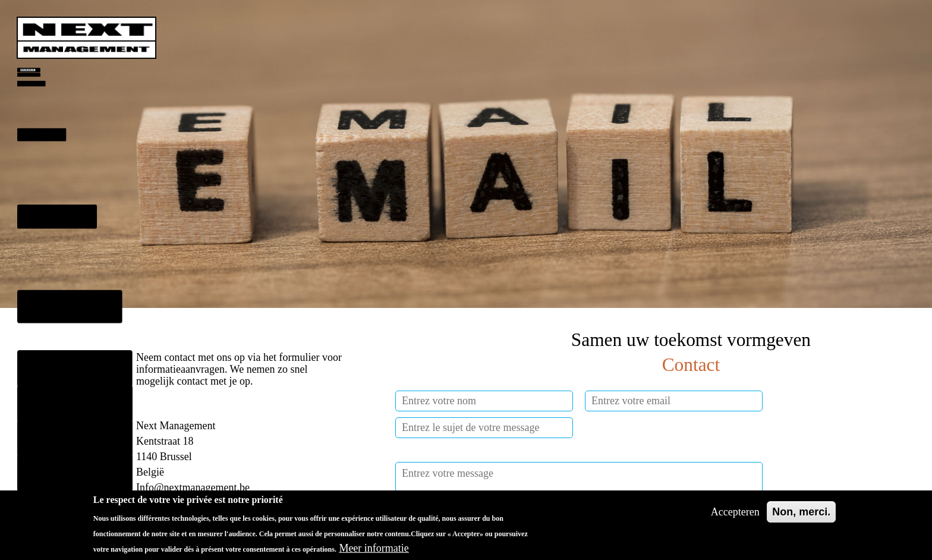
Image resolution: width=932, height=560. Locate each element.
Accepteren (735, 517)
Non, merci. (801, 517)
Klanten (51, 335)
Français (52, 438)
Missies (47, 239)
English (50, 473)
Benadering (44, 162)
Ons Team (55, 298)
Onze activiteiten (70, 369)
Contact (51, 404)
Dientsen (31, 103)
